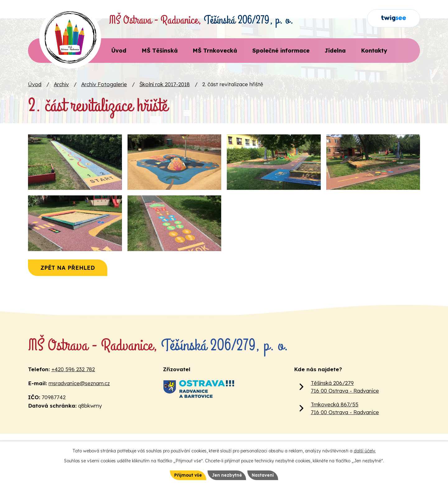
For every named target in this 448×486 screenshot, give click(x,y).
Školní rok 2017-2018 (165, 84)
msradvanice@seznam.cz (79, 397)
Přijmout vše (187, 475)
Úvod (35, 84)
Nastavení (263, 475)
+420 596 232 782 (73, 383)
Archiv (61, 84)
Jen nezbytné (226, 475)
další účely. (365, 451)
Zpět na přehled (69, 281)
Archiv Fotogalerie (104, 84)
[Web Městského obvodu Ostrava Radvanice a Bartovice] (198, 402)
